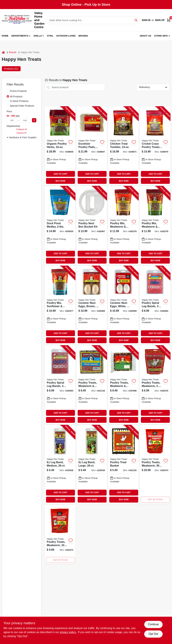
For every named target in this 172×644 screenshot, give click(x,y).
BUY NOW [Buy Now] (60, 181)
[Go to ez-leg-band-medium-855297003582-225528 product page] (60, 464)
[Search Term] (93, 20)
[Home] (3, 52)
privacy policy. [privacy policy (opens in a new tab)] (68, 632)
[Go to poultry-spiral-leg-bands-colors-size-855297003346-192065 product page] (60, 385)
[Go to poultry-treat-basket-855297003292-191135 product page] (123, 464)
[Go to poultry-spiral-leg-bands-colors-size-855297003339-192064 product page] (155, 305)
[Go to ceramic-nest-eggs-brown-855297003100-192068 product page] (92, 305)
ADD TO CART (60, 174)
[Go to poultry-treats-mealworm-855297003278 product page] (155, 464)
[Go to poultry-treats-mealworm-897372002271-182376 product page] (155, 385)
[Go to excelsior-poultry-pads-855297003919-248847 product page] (92, 146)
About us (145, 36)
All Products (16, 97)
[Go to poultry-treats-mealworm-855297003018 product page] (60, 535)
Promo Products (18, 91)
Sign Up (160, 20)
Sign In (146, 20)
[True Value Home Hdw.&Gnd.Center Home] (17, 20)
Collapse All (21, 129)
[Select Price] (34, 120)
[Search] (136, 20)
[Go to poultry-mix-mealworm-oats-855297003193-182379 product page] (155, 225)
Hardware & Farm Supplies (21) (26, 137)
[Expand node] (8, 137)
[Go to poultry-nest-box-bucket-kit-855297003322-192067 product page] (92, 225)
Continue (153, 624)
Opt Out (153, 634)
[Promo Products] (8, 91)
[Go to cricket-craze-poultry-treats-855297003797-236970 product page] (155, 146)
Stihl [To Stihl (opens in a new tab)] (50, 36)
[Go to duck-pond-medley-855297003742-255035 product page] (60, 225)
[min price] (12, 120)
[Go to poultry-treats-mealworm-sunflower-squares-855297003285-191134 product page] (92, 385)
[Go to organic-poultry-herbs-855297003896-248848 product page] (60, 146)
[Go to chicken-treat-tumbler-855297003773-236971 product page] (123, 146)
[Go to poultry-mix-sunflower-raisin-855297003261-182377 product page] (60, 305)
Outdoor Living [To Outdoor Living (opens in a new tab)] (66, 36)
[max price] (25, 120)
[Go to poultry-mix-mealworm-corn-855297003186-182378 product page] (123, 225)
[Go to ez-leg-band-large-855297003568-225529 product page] (92, 464)
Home (5, 36)
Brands (83, 36)
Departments (20, 36)
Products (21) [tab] (11, 69)
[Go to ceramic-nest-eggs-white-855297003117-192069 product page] (123, 305)
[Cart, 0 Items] (169, 20)
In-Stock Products (19, 101)
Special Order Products (22, 106)
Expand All (22, 133)
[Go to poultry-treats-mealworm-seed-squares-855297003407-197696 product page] (123, 385)
